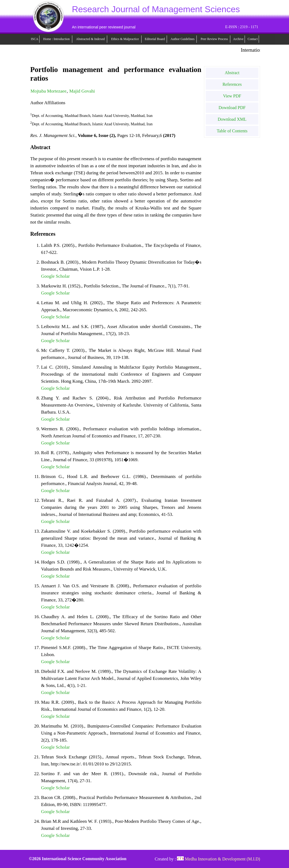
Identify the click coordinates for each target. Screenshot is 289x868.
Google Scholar (55, 276)
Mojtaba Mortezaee (49, 91)
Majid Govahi (82, 91)
